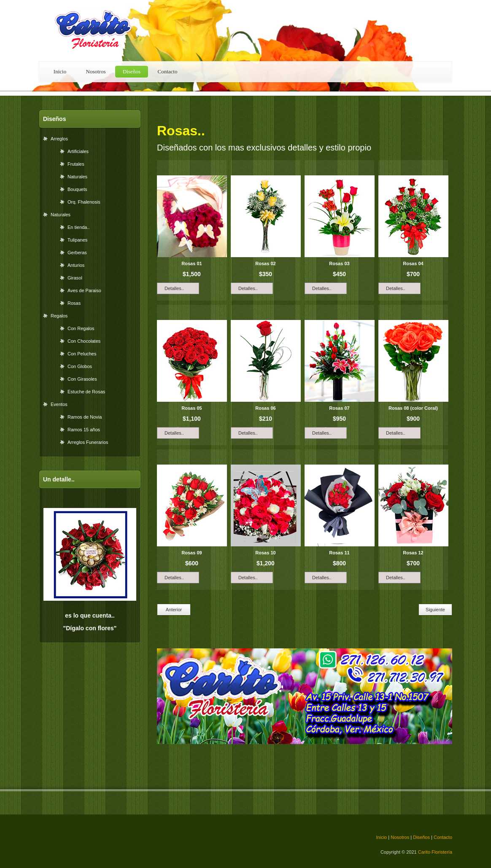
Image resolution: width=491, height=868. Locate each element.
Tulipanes (77, 240)
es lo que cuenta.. (90, 615)
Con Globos (80, 366)
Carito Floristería (98, 31)
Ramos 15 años (84, 430)
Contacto (168, 71)
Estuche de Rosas (86, 392)
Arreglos (59, 139)
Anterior (174, 610)
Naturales (77, 177)
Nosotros (96, 71)
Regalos (59, 316)
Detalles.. (174, 288)
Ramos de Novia (85, 417)
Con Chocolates (84, 341)
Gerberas (77, 253)
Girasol (75, 278)
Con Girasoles (82, 379)
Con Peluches (82, 354)
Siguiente (435, 610)
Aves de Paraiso (84, 290)
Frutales (76, 164)
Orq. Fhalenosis (84, 202)
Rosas (74, 303)
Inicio (60, 71)
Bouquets (77, 189)
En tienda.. (79, 227)
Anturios (76, 265)
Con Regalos (81, 328)
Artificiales (78, 151)
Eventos (59, 404)
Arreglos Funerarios (88, 442)
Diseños (132, 71)
